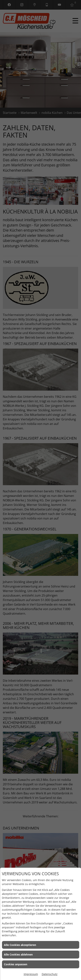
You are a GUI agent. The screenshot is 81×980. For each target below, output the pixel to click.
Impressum (31, 974)
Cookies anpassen (16, 964)
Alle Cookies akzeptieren (20, 945)
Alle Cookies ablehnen (18, 954)
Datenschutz (50, 974)
